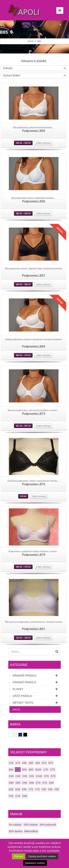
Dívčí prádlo (36, 696)
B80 (11, 770)
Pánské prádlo (36, 682)
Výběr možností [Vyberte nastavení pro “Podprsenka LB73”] (43, 426)
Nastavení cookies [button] (35, 863)
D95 (31, 783)
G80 (25, 796)
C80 (11, 776)
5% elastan (15, 825)
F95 (11, 796)
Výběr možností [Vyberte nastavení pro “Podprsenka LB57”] (43, 284)
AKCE (16, 709)
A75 (18, 763)
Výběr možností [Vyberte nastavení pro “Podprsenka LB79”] (43, 567)
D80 (11, 783)
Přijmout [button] (19, 856)
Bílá (12, 735)
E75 (45, 783)
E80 (51, 783)
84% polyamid (48, 825)
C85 (18, 776)
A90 (38, 763)
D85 (18, 783)
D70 (46, 776)
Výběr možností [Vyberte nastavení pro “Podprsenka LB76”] (39, 496)
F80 (44, 789)
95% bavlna (16, 831)
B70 (44, 763)
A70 (11, 763)
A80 (24, 763)
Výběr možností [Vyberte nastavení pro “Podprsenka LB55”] (43, 143)
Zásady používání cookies (42, 856)
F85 (50, 789)
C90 (25, 776)
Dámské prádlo (36, 675)
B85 (18, 770)
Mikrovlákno (31, 831)
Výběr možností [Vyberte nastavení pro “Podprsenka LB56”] (43, 213)
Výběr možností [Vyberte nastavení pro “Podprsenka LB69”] (43, 355)
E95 (24, 789)
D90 (25, 783)
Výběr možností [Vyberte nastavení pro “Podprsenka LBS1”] (43, 638)
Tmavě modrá (22, 735)
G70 (18, 796)
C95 (31, 776)
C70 (46, 770)
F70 (31, 789)
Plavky (36, 689)
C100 (39, 776)
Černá (27, 735)
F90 (57, 789)
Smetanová (17, 735)
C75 (52, 770)
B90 (24, 770)
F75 (37, 789)
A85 (31, 763)
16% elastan (31, 825)
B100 (38, 770)
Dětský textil (36, 703)
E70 (38, 783)
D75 (53, 776)
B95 (31, 770)
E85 (11, 789)
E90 (18, 789)
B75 (51, 763)
